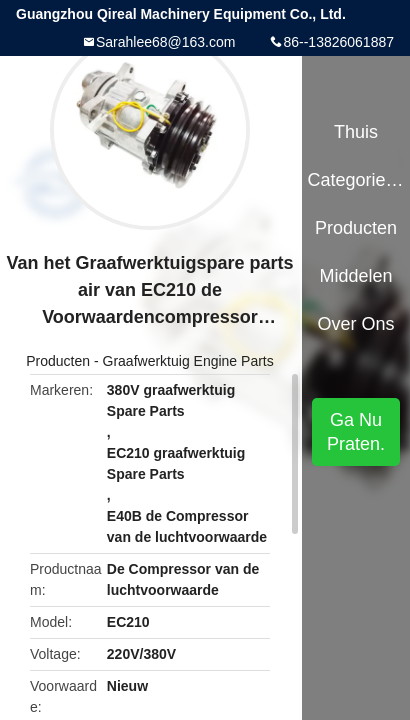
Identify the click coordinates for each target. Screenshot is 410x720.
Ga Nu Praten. (356, 432)
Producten (58, 361)
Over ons (356, 324)
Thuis (356, 132)
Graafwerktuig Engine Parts (188, 361)
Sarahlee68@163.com (166, 42)
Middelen (356, 276)
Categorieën (355, 180)
